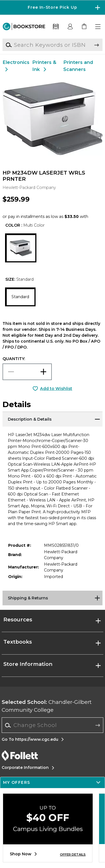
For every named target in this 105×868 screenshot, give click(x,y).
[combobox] (53, 725)
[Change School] (53, 725)
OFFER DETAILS (73, 854)
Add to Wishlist (56, 389)
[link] (84, 27)
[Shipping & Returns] (52, 598)
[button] (98, 27)
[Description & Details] (52, 419)
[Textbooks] (56, 27)
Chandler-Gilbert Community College (47, 706)
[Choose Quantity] (27, 372)
